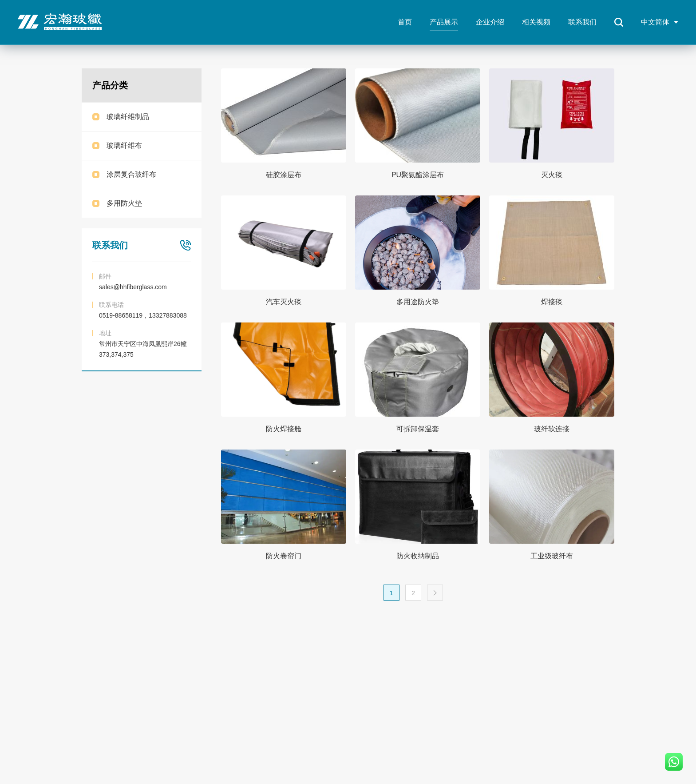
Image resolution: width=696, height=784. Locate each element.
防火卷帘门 (284, 556)
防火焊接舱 (284, 429)
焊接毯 (552, 302)
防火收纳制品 (418, 556)
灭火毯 (552, 175)
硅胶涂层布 (284, 175)
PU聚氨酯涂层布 (418, 175)
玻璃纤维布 (124, 145)
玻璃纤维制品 (128, 117)
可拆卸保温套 (418, 429)
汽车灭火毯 (284, 302)
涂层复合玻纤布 (131, 174)
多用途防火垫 (418, 302)
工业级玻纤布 (552, 556)
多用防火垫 (124, 203)
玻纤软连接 (552, 429)
